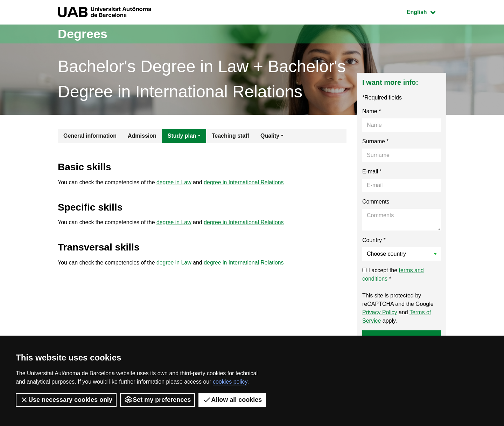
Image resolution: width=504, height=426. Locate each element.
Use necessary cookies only (66, 400)
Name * (372, 111)
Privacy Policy (380, 312)
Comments (376, 202)
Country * (374, 240)
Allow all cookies (232, 400)
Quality (270, 136)
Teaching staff (230, 136)
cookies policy (230, 382)
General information (90, 136)
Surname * (376, 141)
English (426, 11)
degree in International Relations (244, 182)
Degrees (83, 34)
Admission (142, 136)
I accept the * (393, 274)
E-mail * (372, 171)
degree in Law (174, 182)
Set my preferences (157, 400)
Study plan (182, 136)
